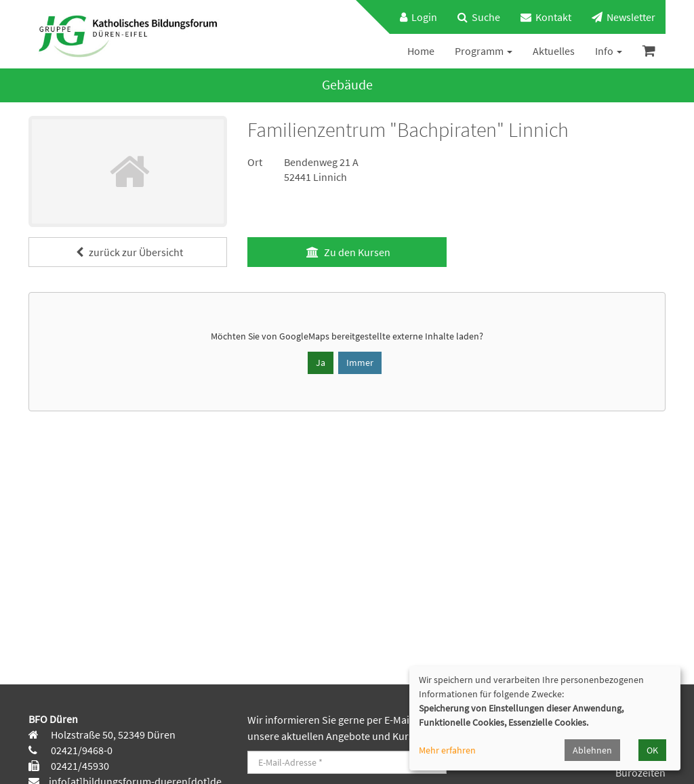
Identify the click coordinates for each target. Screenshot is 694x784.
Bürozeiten (640, 772)
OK (652, 750)
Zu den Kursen (347, 252)
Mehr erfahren (447, 750)
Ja (321, 363)
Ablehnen (592, 750)
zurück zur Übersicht (128, 252)
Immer (360, 363)
